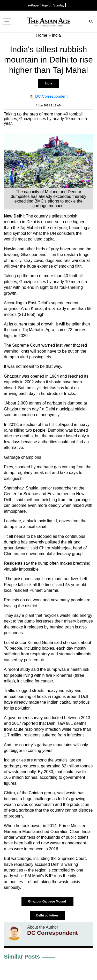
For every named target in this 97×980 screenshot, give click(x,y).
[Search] (91, 22)
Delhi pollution (47, 915)
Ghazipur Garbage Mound (47, 901)
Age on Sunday (53, 5)
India (48, 83)
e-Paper (34, 5)
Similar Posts (22, 957)
